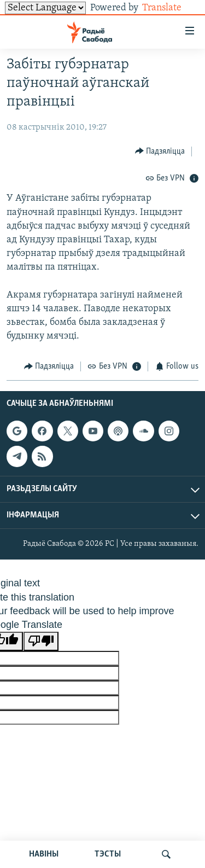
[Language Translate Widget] (45, 8)
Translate (170, 8)
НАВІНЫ (44, 854)
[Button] (160, 151)
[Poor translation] (41, 641)
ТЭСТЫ (108, 854)
